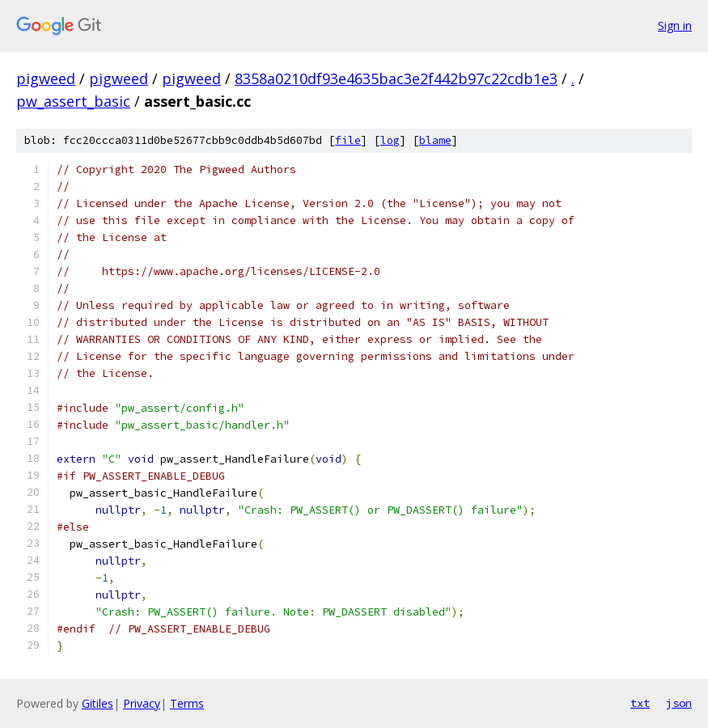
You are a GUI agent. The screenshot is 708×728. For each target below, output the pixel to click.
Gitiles (98, 703)
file (348, 140)
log (390, 140)
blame (435, 140)
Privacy (142, 703)
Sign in (675, 25)
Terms (187, 703)
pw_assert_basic (73, 101)
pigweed (46, 78)
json (679, 703)
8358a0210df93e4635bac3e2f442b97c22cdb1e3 (396, 78)
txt (640, 703)
